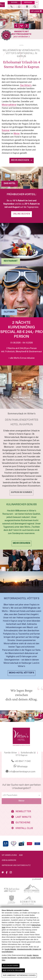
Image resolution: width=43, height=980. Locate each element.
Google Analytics (24, 958)
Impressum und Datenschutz (16, 865)
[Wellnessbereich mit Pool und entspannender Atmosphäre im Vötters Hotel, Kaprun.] (30, 716)
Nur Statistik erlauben (13, 970)
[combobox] (21, 795)
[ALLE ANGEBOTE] (21, 387)
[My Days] (29, 844)
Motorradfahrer (9, 105)
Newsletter (21, 811)
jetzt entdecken (22, 37)
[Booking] (6, 844)
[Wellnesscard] (21, 844)
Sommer (6, 131)
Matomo (36, 955)
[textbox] (21, 795)
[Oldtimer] (21, 292)
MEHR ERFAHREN (21, 543)
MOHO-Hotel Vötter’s (21, 673)
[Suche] (35, 7)
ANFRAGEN (28, 2)
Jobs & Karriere (9, 860)
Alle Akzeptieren (11, 966)
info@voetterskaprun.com (21, 771)
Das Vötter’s (26, 85)
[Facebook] (7, 873)
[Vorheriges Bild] (2, 716)
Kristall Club (22, 828)
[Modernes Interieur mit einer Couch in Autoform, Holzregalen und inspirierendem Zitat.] (21, 716)
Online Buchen (21, 214)
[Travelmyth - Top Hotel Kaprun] (14, 844)
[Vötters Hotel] (3, 5)
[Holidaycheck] (37, 844)
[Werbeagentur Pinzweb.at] (37, 879)
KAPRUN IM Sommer (21, 492)
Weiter (21, 801)
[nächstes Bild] (41, 716)
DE (37, 3)
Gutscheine (21, 822)
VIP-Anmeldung (9, 855)
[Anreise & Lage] (27, 7)
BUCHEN (14, 2)
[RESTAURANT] (21, 245)
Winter (17, 134)
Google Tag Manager (9, 958)
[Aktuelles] (3, 873)
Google (29, 955)
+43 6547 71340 (21, 761)
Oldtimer (9, 312)
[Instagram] (11, 873)
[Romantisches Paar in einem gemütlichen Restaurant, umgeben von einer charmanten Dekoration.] (13, 716)
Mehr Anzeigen (21, 160)
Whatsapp (21, 766)
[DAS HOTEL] (21, 178)
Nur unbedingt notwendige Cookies (19, 975)
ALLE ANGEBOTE (21, 398)
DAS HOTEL (10, 184)
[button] (41, 5)
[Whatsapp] (19, 7)
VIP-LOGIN (36, 11)
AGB (21, 855)
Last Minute (21, 817)
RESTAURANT (11, 261)
